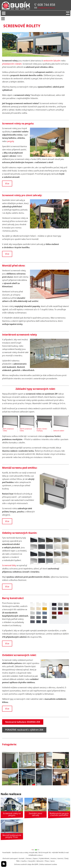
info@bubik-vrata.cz (46, 8)
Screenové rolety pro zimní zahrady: (22, 195)
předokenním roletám (12, 64)
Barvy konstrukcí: (13, 598)
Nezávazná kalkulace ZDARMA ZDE (23, 722)
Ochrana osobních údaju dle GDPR (26, 864)
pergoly (10, 141)
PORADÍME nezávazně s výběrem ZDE (24, 730)
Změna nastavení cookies (48, 864)
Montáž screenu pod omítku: (20, 468)
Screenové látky (9, 565)
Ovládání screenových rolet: (19, 655)
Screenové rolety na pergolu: (18, 124)
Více (7, 183)
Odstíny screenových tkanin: (20, 533)
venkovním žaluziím (52, 61)
